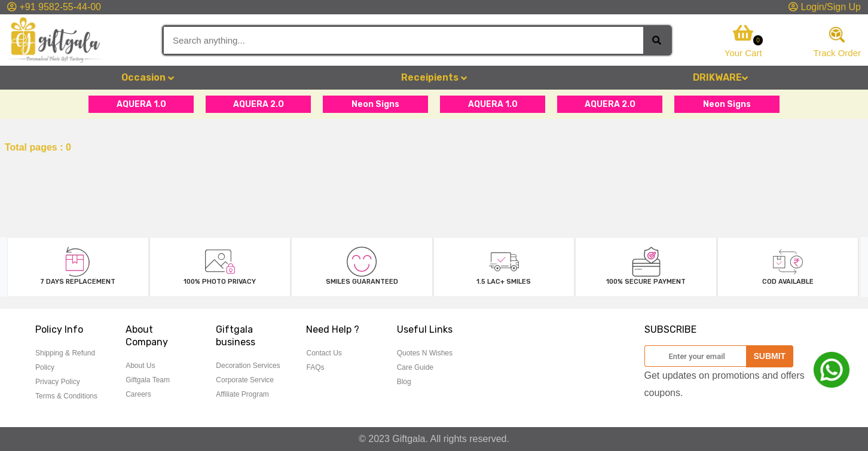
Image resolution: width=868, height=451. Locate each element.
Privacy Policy (58, 382)
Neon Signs (375, 104)
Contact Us (324, 353)
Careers (138, 394)
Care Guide (415, 367)
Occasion (148, 77)
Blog (404, 382)
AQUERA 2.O (259, 104)
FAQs (315, 367)
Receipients (434, 77)
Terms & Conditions (66, 396)
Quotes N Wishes (425, 353)
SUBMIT (770, 356)
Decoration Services (248, 366)
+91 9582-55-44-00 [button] (54, 7)
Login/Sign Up (825, 7)
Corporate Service (245, 380)
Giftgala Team (148, 380)
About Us (140, 366)
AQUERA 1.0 (141, 104)
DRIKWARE (720, 77)
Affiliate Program (242, 394)
